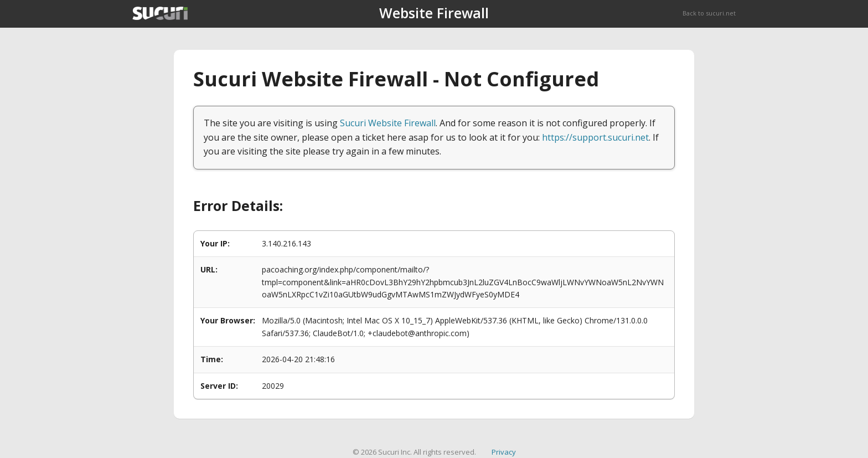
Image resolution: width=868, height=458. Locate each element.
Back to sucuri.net (709, 13)
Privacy (504, 452)
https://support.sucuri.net (595, 137)
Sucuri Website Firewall (388, 123)
